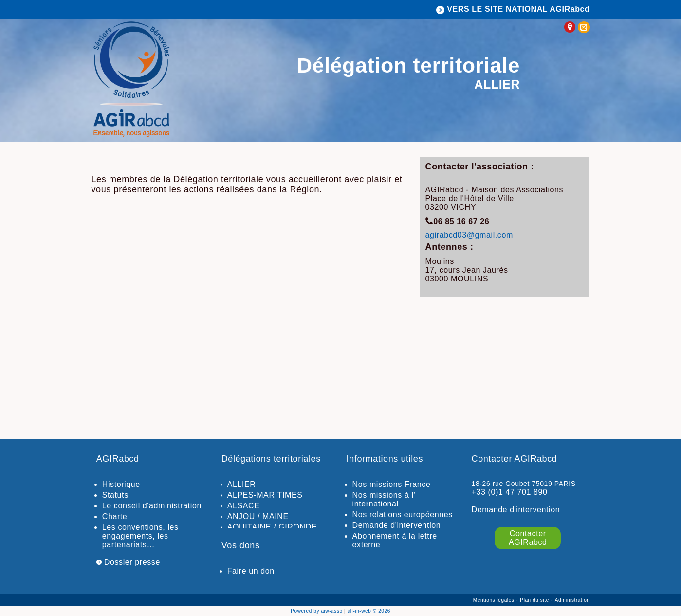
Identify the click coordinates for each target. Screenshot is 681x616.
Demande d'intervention (397, 525)
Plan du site (535, 600)
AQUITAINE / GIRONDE (272, 527)
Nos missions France (392, 484)
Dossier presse (128, 562)
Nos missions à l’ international (384, 499)
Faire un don (251, 571)
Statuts (115, 495)
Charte (115, 516)
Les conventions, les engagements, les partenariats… (140, 536)
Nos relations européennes (403, 514)
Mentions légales (495, 600)
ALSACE (244, 506)
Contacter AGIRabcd (528, 538)
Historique (121, 484)
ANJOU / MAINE (258, 516)
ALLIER (242, 484)
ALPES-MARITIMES (265, 495)
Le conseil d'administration (152, 506)
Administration (572, 600)
